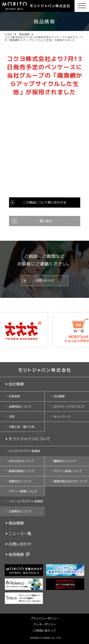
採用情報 (15, 554)
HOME (9, 34)
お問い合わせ (44, 280)
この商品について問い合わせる (44, 202)
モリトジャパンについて (28, 439)
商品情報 (24, 34)
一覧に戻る (44, 221)
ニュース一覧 (19, 534)
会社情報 (15, 384)
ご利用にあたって (44, 631)
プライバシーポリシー (44, 618)
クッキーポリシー (44, 624)
